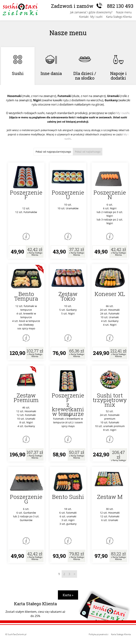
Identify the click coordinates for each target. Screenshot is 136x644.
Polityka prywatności (99, 634)
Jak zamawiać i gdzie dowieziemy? (91, 12)
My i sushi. (123, 113)
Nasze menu (124, 12)
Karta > (68, 595)
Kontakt (84, 17)
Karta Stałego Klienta (119, 17)
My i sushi (96, 17)
